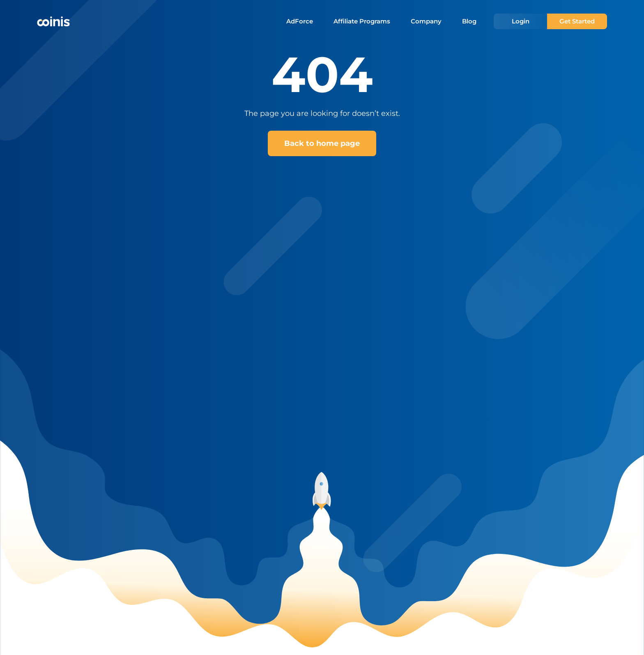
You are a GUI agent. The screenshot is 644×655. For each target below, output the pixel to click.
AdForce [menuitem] (300, 21)
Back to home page (322, 143)
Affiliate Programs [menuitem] (362, 21)
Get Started (577, 21)
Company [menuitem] (426, 21)
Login (521, 21)
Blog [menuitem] (469, 21)
